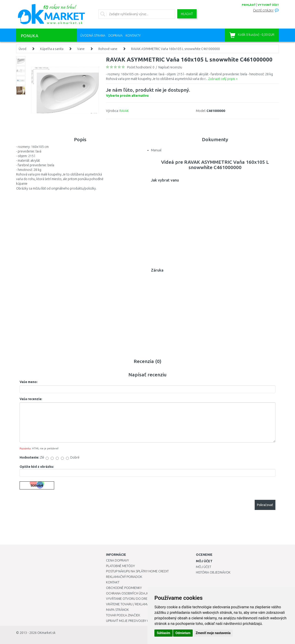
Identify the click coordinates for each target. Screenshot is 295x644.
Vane (81, 49)
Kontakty (133, 35)
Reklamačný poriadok (124, 577)
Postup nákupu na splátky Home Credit (137, 571)
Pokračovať (265, 505)
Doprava (115, 35)
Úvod (22, 49)
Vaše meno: (29, 382)
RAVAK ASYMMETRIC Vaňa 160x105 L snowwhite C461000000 (176, 49)
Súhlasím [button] (164, 633)
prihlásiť (249, 5)
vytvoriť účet (268, 5)
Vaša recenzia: (31, 399)
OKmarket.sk (46, 633)
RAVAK (124, 111)
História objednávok (213, 572)
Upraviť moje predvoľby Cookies (133, 621)
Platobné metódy (120, 566)
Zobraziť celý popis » (223, 79)
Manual (156, 150)
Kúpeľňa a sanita (52, 49)
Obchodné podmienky (124, 588)
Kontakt (113, 582)
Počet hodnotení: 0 (141, 67)
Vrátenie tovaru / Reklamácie (130, 604)
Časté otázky (263, 10)
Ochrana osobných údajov (129, 593)
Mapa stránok (117, 610)
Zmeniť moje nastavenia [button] (213, 633)
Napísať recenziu (170, 67)
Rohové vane (108, 49)
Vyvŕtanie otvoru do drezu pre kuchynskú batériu (147, 599)
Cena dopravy (117, 560)
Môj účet (204, 567)
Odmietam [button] (183, 633)
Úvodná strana (93, 35)
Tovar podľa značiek (123, 615)
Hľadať (187, 14)
